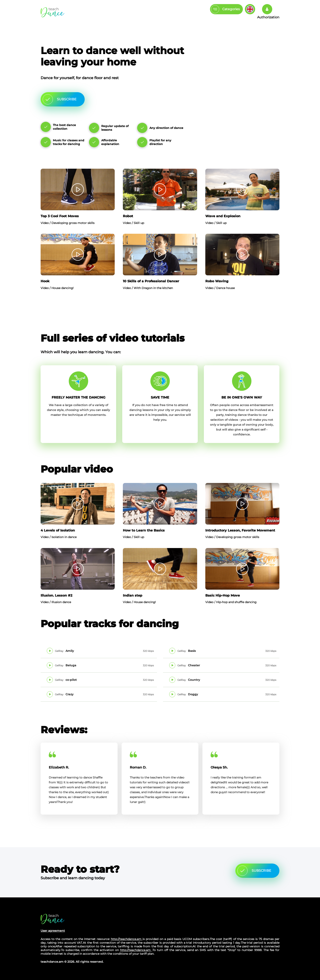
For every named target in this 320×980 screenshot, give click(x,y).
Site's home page (52, 919)
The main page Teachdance (52, 12)
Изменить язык (250, 9)
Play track (50, 651)
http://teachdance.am (127, 939)
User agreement (53, 931)
